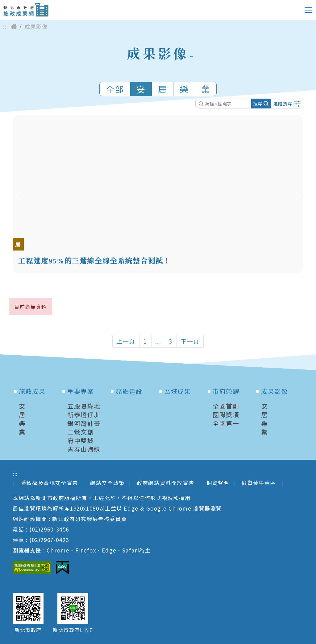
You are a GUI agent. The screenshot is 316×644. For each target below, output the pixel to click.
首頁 (14, 26)
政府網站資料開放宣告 (165, 483)
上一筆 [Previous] (18, 194)
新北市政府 (28, 630)
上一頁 (126, 341)
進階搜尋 (287, 104)
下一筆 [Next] (298, 194)
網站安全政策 (107, 483)
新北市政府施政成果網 (26, 10)
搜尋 (261, 104)
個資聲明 (218, 483)
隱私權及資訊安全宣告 (49, 483)
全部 (115, 89)
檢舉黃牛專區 (259, 483)
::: (6, 26)
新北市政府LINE (73, 630)
